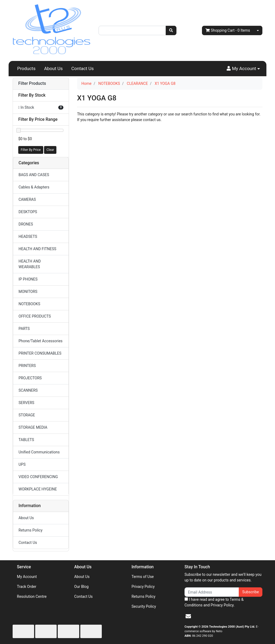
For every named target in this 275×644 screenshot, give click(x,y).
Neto (219, 631)
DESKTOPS (28, 212)
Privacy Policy (143, 587)
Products (26, 68)
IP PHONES (28, 279)
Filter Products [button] (32, 83)
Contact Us (83, 68)
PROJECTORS (30, 378)
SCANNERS (28, 390)
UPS (22, 464)
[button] (243, 69)
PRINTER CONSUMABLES (40, 353)
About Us (53, 68)
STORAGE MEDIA (33, 427)
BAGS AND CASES (34, 175)
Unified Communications (39, 452)
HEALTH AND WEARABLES (30, 264)
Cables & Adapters (34, 187)
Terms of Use (143, 577)
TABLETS (26, 440)
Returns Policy (30, 530)
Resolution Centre (32, 596)
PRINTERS (27, 366)
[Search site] (171, 30)
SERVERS (26, 403)
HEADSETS (28, 237)
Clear (50, 150)
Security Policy (144, 606)
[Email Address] (212, 592)
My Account (27, 577)
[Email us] (188, 616)
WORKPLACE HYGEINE (38, 489)
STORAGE (27, 415)
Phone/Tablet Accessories (41, 341)
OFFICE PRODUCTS (35, 316)
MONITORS (28, 292)
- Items (228, 30)
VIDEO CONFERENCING (38, 477)
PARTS (24, 329)
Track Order (27, 587)
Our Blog (81, 587)
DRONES (26, 224)
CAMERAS (27, 199)
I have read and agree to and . (214, 602)
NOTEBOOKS (29, 304)
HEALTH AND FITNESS (37, 249)
